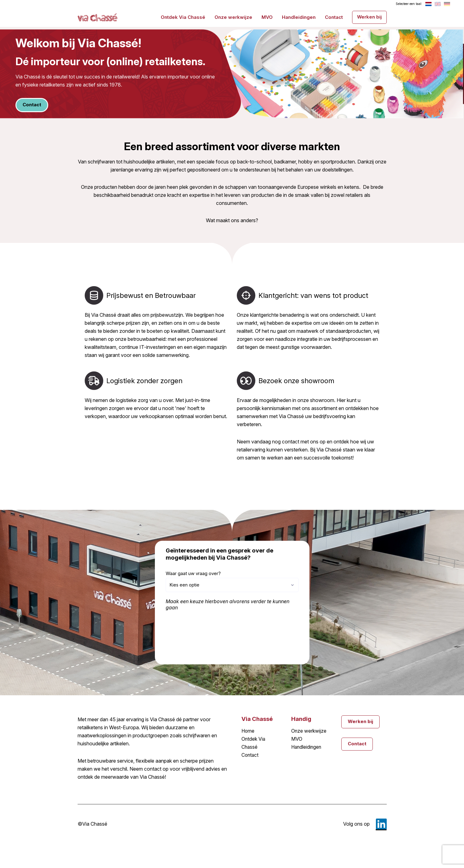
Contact (334, 17)
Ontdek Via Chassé (183, 17)
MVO (267, 17)
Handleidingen (299, 17)
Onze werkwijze (233, 17)
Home (248, 731)
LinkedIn (381, 824)
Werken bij (369, 17)
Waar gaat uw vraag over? (193, 573)
